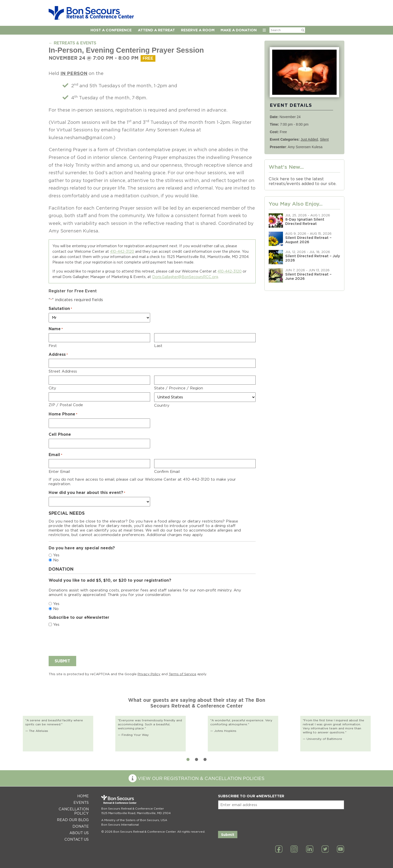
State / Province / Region (179, 388)
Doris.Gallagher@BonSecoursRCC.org (185, 277)
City (52, 388)
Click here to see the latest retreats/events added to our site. (303, 181)
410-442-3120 (122, 251)
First (53, 346)
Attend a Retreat (156, 30)
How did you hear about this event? (87, 493)
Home (83, 796)
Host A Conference (111, 30)
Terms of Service (182, 674)
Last (158, 346)
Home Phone (63, 414)
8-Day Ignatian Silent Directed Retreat (305, 221)
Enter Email (59, 472)
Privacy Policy (149, 674)
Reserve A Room (198, 30)
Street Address (63, 371)
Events (81, 802)
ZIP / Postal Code (66, 405)
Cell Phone (60, 434)
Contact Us (77, 839)
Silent (324, 139)
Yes (56, 555)
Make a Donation (239, 30)
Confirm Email (167, 472)
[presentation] (87, 641)
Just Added (309, 139)
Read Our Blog (73, 820)
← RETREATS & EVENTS (72, 43)
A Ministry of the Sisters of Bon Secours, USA (134, 820)
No (56, 560)
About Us (79, 833)
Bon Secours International (120, 825)
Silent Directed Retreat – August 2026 (308, 240)
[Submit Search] (303, 30)
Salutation (60, 309)
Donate (81, 826)
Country (162, 405)
